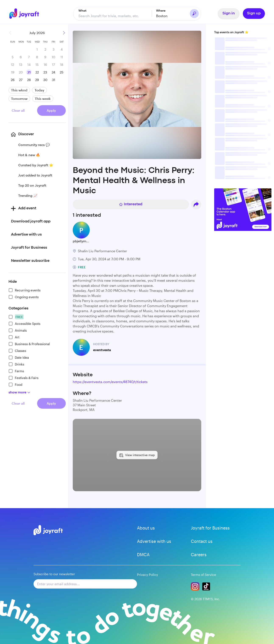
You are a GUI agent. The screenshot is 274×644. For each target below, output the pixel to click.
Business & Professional (29, 344)
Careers (199, 554)
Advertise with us (154, 541)
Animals (18, 330)
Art (14, 337)
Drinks (16, 364)
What (82, 11)
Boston (162, 16)
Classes (17, 351)
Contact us (202, 541)
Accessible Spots (24, 324)
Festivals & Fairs (23, 378)
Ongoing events (24, 297)
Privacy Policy (147, 575)
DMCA (143, 554)
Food (15, 385)
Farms (16, 371)
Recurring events (24, 290)
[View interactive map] (137, 455)
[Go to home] (25, 14)
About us (146, 528)
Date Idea (19, 357)
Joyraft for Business (210, 528)
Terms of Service (203, 575)
